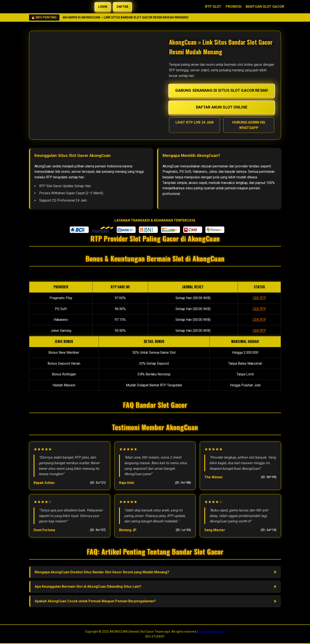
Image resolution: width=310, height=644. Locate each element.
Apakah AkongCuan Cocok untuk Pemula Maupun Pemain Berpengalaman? (95, 601)
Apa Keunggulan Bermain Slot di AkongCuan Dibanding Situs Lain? (88, 587)
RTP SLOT (213, 7)
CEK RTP (259, 298)
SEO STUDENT (155, 636)
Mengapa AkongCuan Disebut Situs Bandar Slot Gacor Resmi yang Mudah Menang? (102, 572)
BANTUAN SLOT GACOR (265, 7)
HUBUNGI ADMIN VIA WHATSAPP (249, 125)
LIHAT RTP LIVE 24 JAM (195, 122)
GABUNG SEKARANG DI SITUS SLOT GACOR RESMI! (222, 90)
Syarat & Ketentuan (212, 632)
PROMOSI (233, 7)
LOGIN (103, 7)
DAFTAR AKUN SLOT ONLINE (222, 107)
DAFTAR (122, 7)
